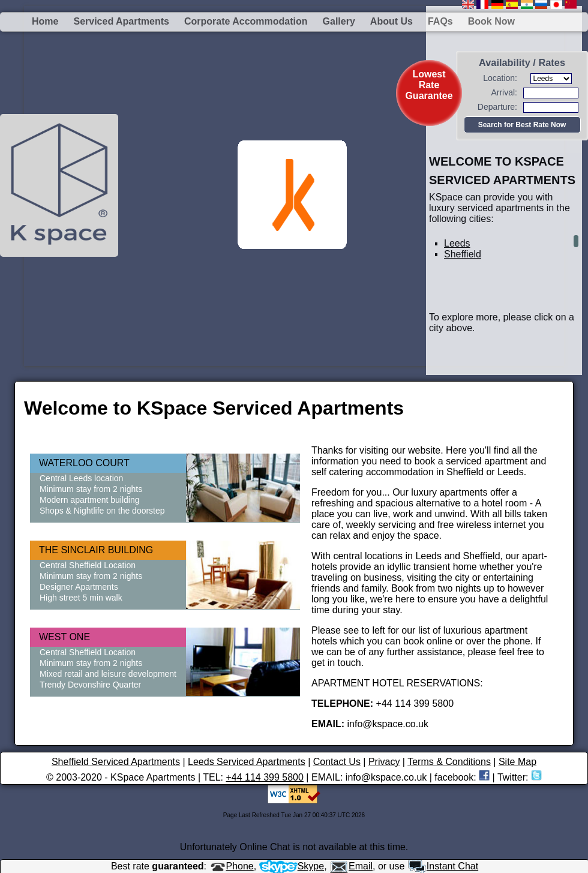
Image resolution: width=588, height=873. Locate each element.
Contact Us (337, 762)
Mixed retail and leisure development (108, 674)
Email (351, 866)
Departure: (497, 107)
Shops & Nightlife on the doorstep (102, 511)
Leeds (457, 243)
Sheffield (463, 254)
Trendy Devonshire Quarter (90, 685)
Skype (292, 866)
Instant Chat (443, 866)
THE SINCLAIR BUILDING (96, 550)
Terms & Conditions (449, 762)
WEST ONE (64, 637)
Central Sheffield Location (88, 565)
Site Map (517, 762)
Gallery (339, 21)
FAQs (440, 21)
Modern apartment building (90, 500)
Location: (500, 78)
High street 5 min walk (81, 598)
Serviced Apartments (121, 21)
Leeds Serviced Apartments (247, 762)
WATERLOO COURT (84, 463)
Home (45, 21)
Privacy (384, 762)
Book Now (491, 21)
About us (391, 21)
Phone (232, 866)
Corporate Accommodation (246, 21)
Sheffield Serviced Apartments (116, 762)
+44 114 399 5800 (264, 777)
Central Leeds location (81, 478)
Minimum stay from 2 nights (91, 489)
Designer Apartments (79, 587)
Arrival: (504, 92)
